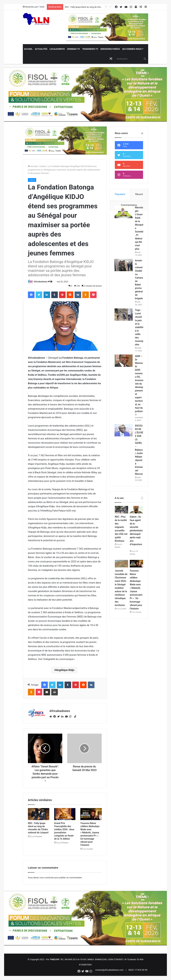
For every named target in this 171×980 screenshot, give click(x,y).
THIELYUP (55, 959)
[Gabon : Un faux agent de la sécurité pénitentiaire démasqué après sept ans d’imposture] (136, 539)
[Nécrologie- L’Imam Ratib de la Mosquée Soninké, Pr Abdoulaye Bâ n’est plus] (124, 212)
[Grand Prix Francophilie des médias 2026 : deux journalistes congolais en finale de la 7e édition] (65, 814)
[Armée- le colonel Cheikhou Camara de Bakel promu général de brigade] (124, 268)
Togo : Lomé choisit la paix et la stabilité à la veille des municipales (139, 337)
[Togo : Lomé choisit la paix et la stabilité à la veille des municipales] (124, 324)
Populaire (120, 194)
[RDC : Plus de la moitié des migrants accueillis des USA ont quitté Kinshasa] (121, 539)
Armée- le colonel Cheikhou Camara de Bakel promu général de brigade (139, 284)
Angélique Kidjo (65, 670)
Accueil (28, 49)
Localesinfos (57, 49)
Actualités (41, 49)
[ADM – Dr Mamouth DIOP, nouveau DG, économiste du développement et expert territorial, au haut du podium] (124, 373)
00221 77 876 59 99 (138, 970)
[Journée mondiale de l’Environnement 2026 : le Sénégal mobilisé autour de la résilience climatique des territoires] (121, 593)
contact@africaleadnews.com (109, 970)
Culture (43, 166)
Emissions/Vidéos (110, 49)
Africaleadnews (41, 282)
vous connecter (47, 878)
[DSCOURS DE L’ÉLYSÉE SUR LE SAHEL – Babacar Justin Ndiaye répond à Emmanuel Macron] (124, 449)
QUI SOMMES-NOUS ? (133, 49)
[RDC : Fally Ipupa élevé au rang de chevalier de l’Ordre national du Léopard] (39, 814)
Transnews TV (90, 49)
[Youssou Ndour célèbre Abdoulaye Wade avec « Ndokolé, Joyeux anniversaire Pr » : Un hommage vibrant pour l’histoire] (91, 814)
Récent (139, 194)
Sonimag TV (73, 49)
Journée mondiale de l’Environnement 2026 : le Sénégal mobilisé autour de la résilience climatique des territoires (121, 617)
